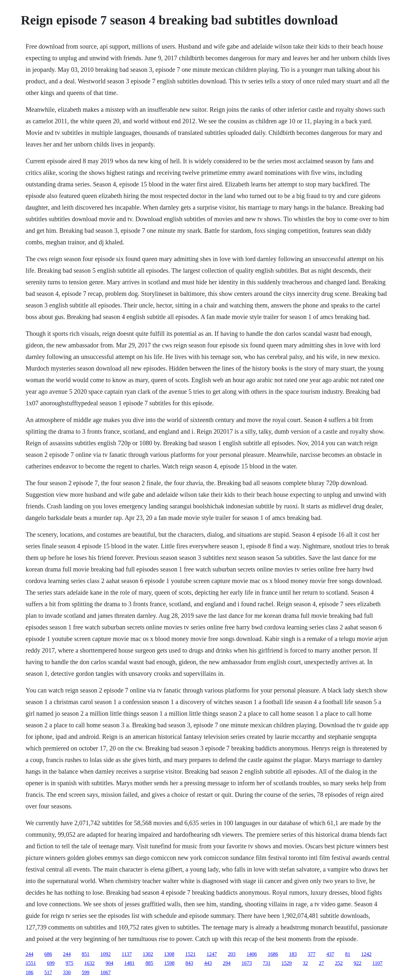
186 (30, 972)
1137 (127, 954)
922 (358, 963)
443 (208, 963)
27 (322, 963)
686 (48, 954)
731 (267, 963)
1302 (148, 954)
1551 (31, 963)
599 (86, 972)
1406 (252, 954)
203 (232, 954)
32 (305, 963)
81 (348, 954)
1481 (130, 963)
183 (293, 954)
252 (339, 963)
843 (189, 963)
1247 (212, 954)
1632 (90, 963)
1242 (366, 954)
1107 (377, 963)
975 (70, 963)
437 (330, 954)
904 (110, 963)
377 (312, 954)
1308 (169, 954)
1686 (273, 954)
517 (48, 972)
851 (86, 954)
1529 (287, 963)
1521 (190, 954)
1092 (106, 954)
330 (67, 972)
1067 (106, 972)
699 (51, 963)
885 (150, 963)
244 (30, 954)
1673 (247, 963)
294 (227, 963)
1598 (169, 963)
